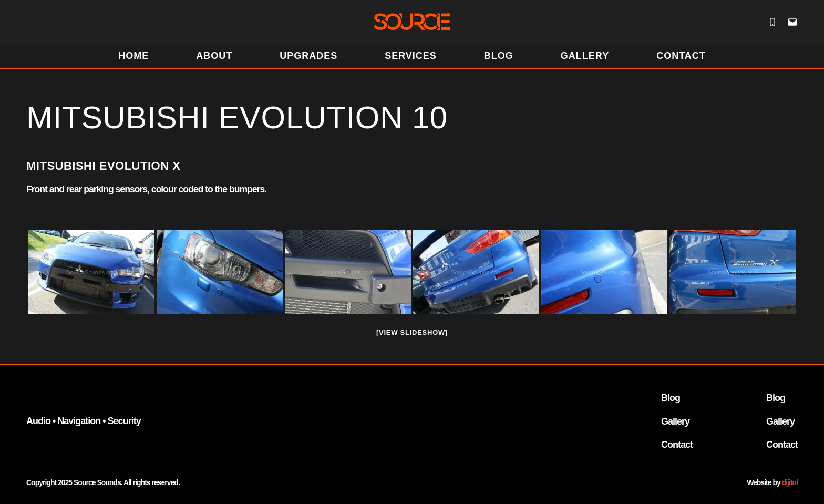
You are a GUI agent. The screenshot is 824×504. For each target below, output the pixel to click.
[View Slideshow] (412, 332)
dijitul (790, 482)
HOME (133, 56)
